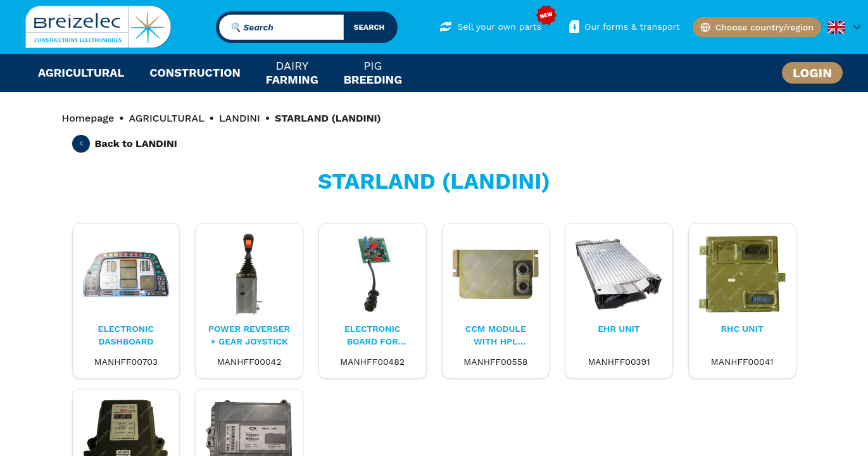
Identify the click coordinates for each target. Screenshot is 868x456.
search (369, 27)
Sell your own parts (490, 27)
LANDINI (240, 118)
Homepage (88, 118)
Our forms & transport (623, 27)
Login (812, 73)
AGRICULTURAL (166, 118)
